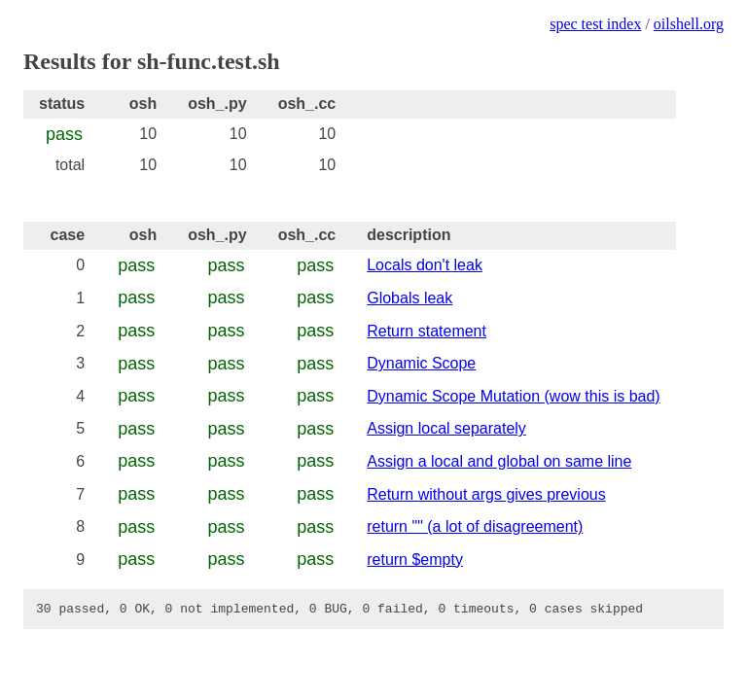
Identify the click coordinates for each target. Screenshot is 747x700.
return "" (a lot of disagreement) (475, 526)
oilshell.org (689, 24)
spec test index (595, 24)
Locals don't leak (425, 265)
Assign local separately (446, 428)
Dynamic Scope (421, 363)
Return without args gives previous (486, 494)
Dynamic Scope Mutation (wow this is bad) (513, 396)
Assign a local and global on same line (499, 461)
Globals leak (409, 298)
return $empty (415, 560)
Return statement (427, 331)
